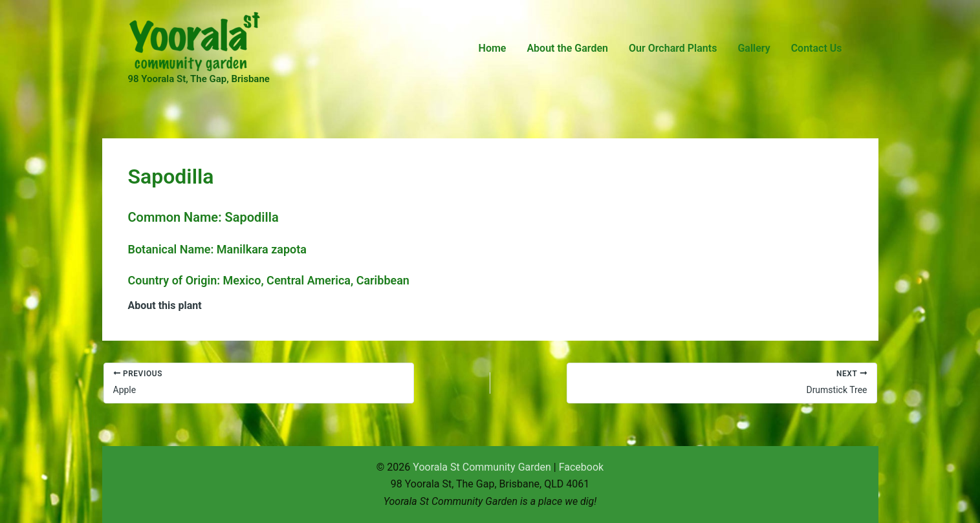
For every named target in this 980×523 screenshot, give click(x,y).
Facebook (581, 467)
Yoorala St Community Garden (482, 467)
